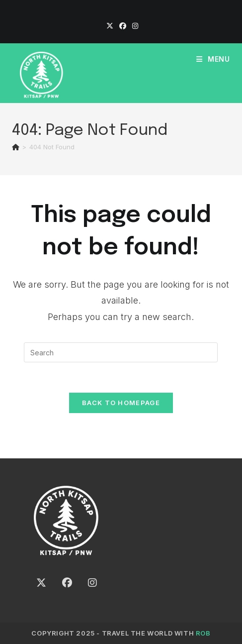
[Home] (16, 147)
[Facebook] (123, 26)
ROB (203, 633)
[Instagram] (134, 26)
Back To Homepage (121, 403)
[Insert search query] (121, 352)
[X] (110, 26)
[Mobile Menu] (213, 59)
